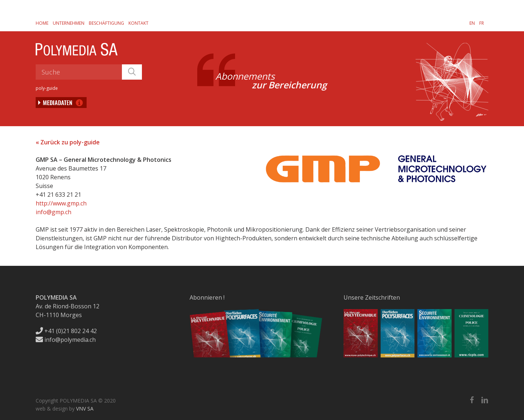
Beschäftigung (106, 23)
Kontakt (138, 23)
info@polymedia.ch (66, 340)
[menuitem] (472, 23)
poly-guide (47, 88)
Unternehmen (69, 23)
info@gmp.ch (53, 212)
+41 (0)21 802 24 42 (66, 331)
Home (42, 23)
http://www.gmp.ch (61, 203)
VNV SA (85, 409)
